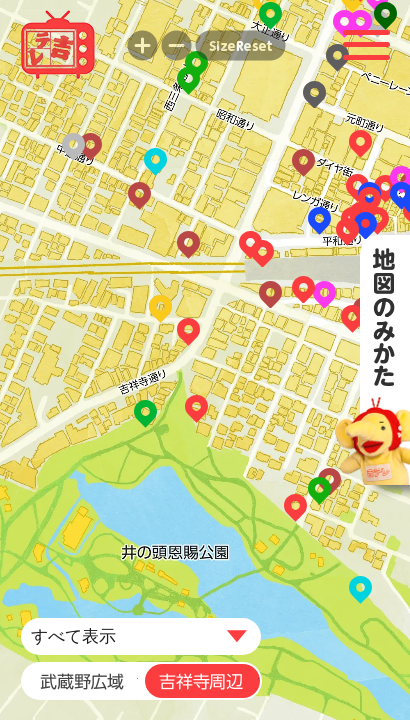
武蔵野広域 (80, 681)
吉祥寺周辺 (198, 681)
